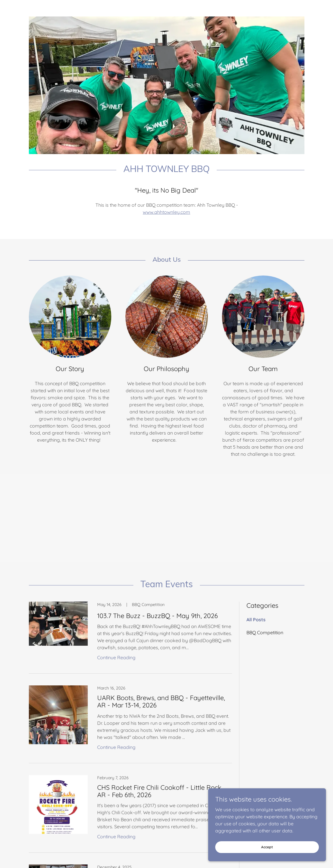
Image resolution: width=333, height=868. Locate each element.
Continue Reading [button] (116, 657)
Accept (267, 847)
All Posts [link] (256, 620)
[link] (130, 638)
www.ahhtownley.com (166, 212)
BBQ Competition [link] (265, 632)
